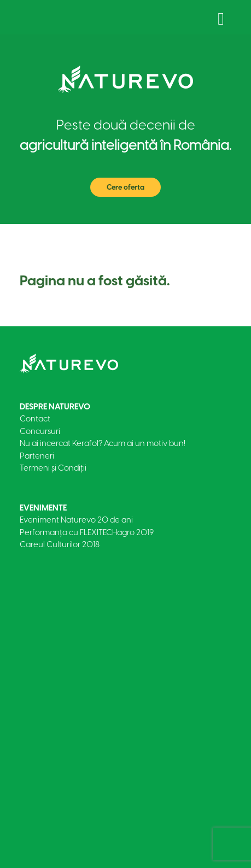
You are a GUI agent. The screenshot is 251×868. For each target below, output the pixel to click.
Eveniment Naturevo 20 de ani (76, 520)
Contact (35, 419)
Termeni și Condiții (53, 468)
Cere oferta (125, 187)
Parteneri (37, 456)
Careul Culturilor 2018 (60, 544)
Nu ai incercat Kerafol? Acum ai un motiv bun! (103, 443)
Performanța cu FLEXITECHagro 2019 (87, 532)
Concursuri (40, 431)
